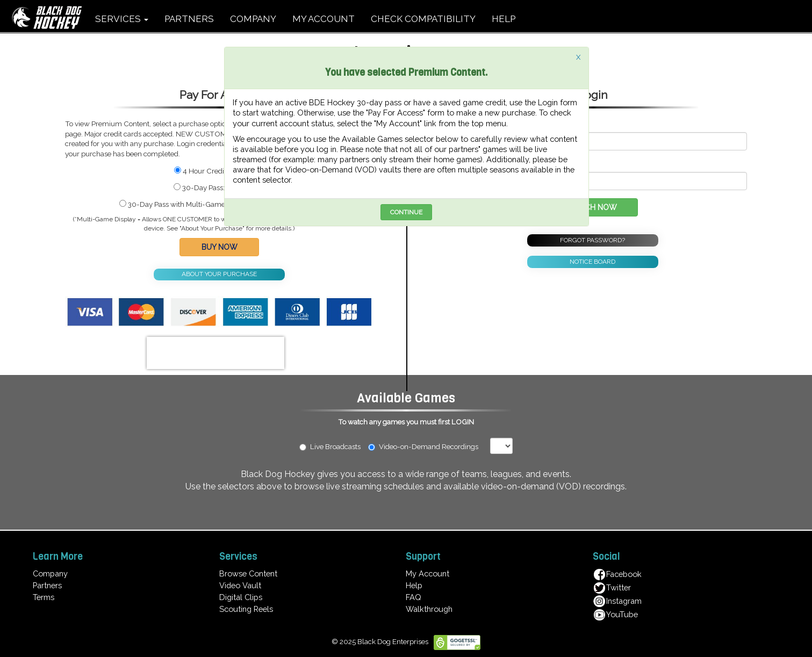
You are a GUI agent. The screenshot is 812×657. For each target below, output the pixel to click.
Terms (44, 597)
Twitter (612, 587)
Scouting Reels (246, 609)
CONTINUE (406, 212)
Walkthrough (429, 609)
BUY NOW (220, 247)
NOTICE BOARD (592, 262)
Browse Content (248, 573)
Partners (47, 585)
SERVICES (122, 19)
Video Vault (240, 585)
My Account (427, 573)
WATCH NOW (592, 207)
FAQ (414, 597)
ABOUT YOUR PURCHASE (219, 274)
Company (50, 573)
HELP (504, 19)
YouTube (615, 614)
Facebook (617, 574)
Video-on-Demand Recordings (428, 446)
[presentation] (215, 353)
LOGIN (463, 422)
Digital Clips (241, 597)
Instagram (617, 601)
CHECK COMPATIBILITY (423, 19)
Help (414, 585)
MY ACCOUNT (324, 19)
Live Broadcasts (330, 446)
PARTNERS (189, 19)
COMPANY (253, 19)
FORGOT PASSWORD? (592, 240)
